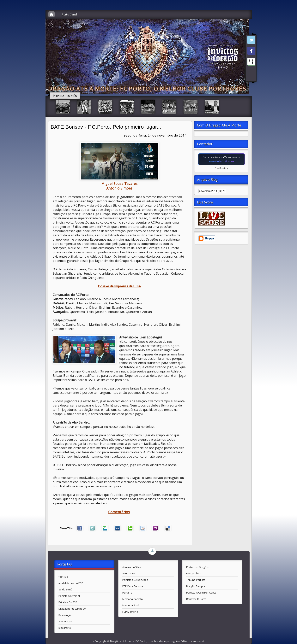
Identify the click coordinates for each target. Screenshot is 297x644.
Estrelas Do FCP (68, 602)
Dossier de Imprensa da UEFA (119, 286)
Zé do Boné (65, 589)
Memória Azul (131, 605)
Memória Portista (133, 599)
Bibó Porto (65, 628)
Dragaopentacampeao (72, 609)
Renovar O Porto (196, 599)
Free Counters (221, 168)
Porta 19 (127, 593)
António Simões (119, 188)
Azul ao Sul (129, 573)
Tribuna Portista (196, 580)
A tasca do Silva (132, 567)
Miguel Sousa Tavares (119, 184)
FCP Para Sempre (133, 586)
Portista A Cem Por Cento (201, 593)
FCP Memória (130, 612)
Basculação (65, 615)
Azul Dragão (66, 621)
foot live (63, 577)
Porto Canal (69, 14)
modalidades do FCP (71, 583)
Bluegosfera (194, 573)
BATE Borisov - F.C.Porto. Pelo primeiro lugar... (106, 127)
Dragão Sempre (196, 586)
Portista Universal (69, 596)
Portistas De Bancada (135, 580)
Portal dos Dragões (198, 567)
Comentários (119, 512)
